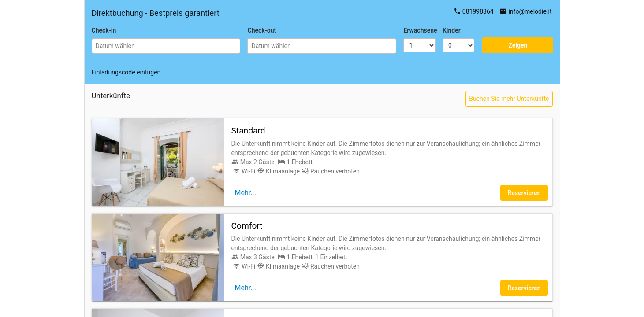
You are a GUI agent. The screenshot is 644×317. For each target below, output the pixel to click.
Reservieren (524, 193)
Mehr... (246, 193)
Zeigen (518, 45)
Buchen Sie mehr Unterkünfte (509, 99)
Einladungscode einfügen (126, 72)
